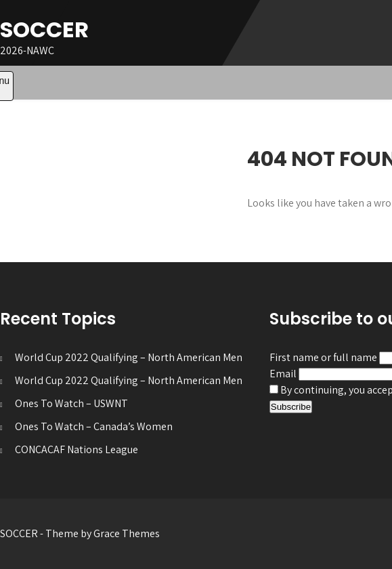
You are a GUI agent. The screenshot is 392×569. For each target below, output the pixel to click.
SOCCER (44, 29)
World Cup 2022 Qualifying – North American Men (129, 357)
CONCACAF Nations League (77, 449)
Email (283, 374)
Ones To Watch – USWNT (71, 403)
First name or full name (323, 357)
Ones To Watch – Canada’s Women (94, 426)
